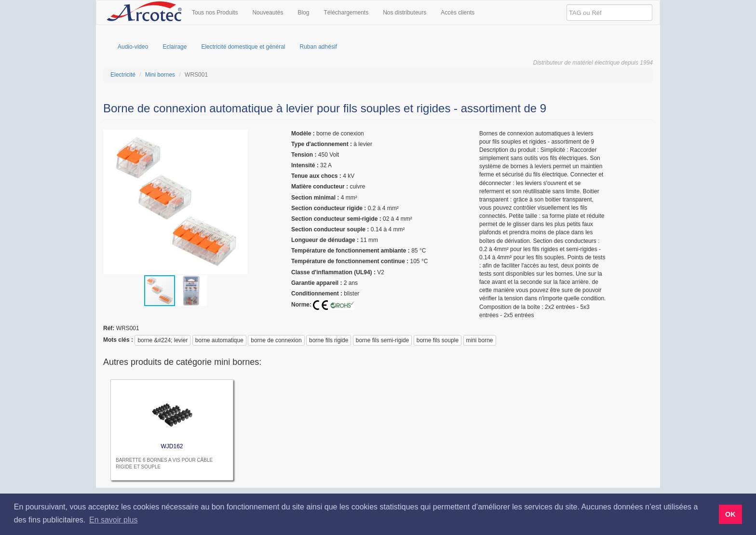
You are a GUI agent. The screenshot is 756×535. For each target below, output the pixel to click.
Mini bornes (160, 75)
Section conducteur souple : (330, 229)
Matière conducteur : (320, 187)
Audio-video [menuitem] (133, 47)
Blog (303, 13)
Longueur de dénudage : (325, 240)
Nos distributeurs (405, 13)
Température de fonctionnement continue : (350, 261)
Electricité (123, 75)
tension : (304, 155)
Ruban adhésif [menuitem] (318, 47)
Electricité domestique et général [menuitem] (243, 47)
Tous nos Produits (215, 13)
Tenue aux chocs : (316, 176)
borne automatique (219, 340)
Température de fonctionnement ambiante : (351, 251)
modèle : (303, 134)
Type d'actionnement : (322, 144)
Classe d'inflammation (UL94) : (333, 272)
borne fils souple (438, 340)
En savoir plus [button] (114, 520)
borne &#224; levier (162, 340)
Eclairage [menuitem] (175, 47)
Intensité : (305, 165)
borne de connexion (276, 340)
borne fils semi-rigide (383, 340)
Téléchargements (346, 13)
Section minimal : (315, 198)
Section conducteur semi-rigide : (336, 219)
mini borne (480, 340)
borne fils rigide (329, 340)
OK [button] (730, 514)
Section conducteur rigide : (329, 208)
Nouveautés (268, 13)
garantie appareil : (317, 283)
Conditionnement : (317, 294)
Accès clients (458, 13)
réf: (109, 328)
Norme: (301, 305)
